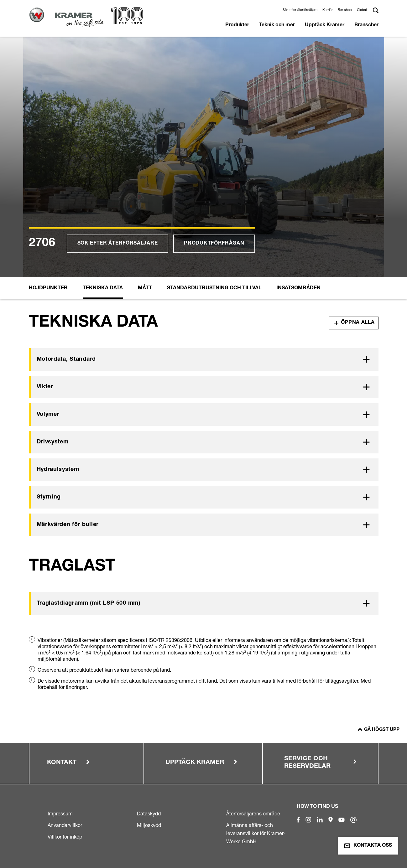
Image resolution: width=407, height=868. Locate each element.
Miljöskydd (149, 825)
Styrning (49, 497)
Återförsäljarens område (253, 814)
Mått (145, 288)
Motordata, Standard (66, 359)
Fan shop (345, 10)
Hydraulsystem (58, 470)
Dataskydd (149, 814)
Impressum (60, 814)
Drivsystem (53, 442)
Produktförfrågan (214, 244)
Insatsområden (298, 288)
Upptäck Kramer (325, 25)
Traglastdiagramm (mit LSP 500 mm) (89, 603)
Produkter (237, 25)
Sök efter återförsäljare (300, 10)
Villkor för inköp (65, 837)
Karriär (328, 10)
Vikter (45, 387)
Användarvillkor (65, 825)
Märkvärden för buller (68, 525)
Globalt (362, 10)
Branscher (366, 25)
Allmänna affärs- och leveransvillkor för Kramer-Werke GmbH (256, 833)
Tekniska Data (103, 288)
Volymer (48, 415)
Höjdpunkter (48, 288)
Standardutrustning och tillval (214, 288)
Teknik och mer (277, 25)
